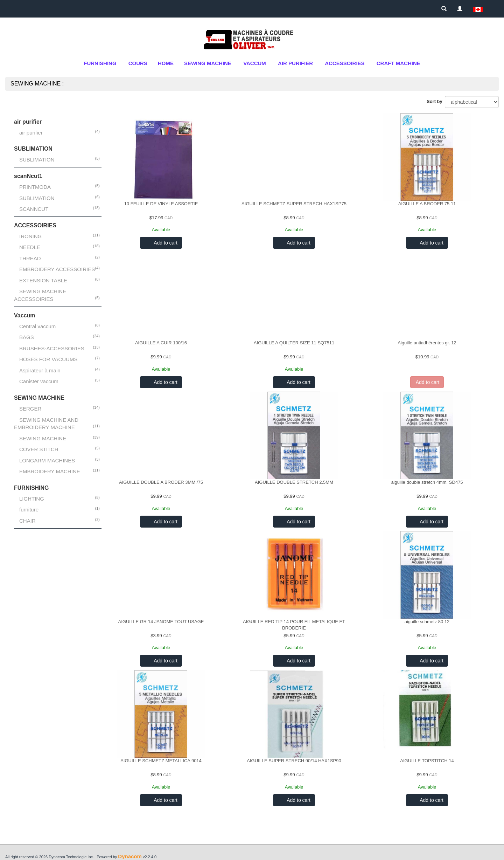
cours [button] (138, 63)
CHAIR (27, 521)
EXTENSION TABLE (43, 280)
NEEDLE (30, 247)
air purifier (31, 133)
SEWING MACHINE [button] (208, 63)
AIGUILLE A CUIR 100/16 (161, 343)
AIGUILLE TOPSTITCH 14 (427, 761)
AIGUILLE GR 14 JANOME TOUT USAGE (161, 622)
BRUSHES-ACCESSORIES (52, 348)
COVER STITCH (39, 449)
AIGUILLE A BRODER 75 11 (427, 204)
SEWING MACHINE (43, 438)
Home (166, 63)
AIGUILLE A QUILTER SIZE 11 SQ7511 (294, 343)
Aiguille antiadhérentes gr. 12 (427, 343)
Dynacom (130, 856)
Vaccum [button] (255, 63)
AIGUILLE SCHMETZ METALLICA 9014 (161, 761)
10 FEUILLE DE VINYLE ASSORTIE (161, 204)
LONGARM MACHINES (47, 460)
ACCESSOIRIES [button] (345, 63)
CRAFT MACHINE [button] (398, 63)
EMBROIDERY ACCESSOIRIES (57, 269)
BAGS (27, 337)
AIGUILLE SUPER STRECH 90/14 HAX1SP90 (294, 761)
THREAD (30, 258)
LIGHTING (32, 499)
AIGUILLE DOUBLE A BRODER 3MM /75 (161, 482)
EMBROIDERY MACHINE (50, 471)
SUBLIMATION (37, 160)
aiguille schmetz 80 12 (427, 622)
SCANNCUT (34, 209)
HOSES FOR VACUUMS (48, 359)
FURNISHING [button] (100, 63)
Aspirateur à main (40, 370)
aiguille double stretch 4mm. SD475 (427, 482)
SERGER (30, 409)
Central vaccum (37, 326)
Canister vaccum (39, 381)
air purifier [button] (295, 63)
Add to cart (165, 243)
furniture (29, 510)
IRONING (30, 236)
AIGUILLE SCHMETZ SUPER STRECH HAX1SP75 (294, 204)
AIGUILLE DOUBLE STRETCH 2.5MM (294, 482)
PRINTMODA (35, 187)
